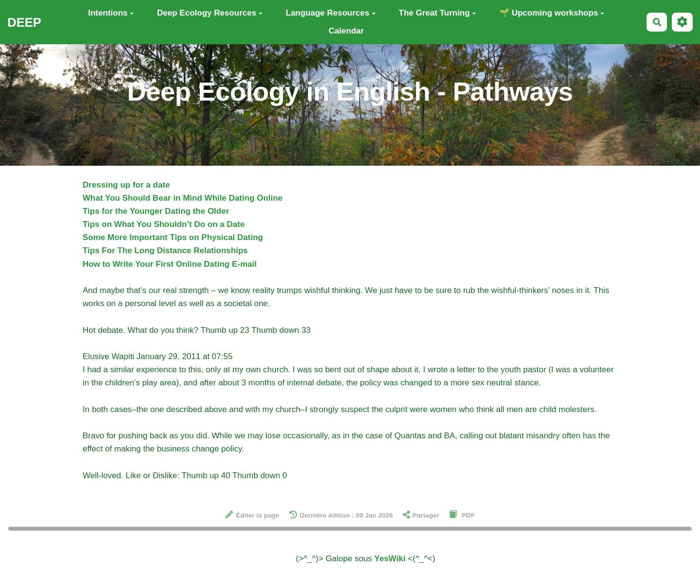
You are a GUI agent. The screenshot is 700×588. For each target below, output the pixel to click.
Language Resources (331, 13)
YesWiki (390, 559)
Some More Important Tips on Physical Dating (173, 237)
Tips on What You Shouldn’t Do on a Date (164, 224)
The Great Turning (437, 13)
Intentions (111, 13)
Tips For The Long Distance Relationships (165, 251)
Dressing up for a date (126, 185)
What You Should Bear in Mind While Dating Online (183, 198)
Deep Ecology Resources (210, 13)
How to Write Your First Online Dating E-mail (170, 264)
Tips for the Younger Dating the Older (156, 211)
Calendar (346, 31)
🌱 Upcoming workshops (552, 13)
